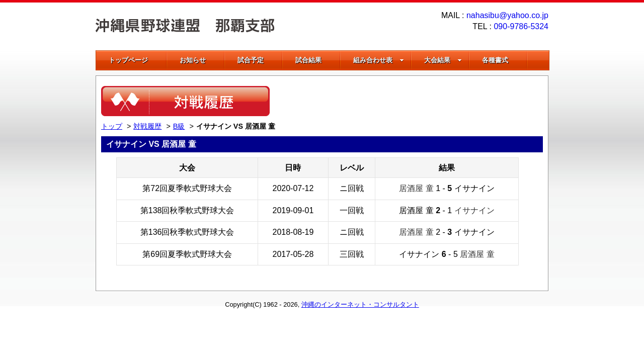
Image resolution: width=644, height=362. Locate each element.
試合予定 (251, 60)
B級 (179, 126)
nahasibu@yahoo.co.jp (507, 15)
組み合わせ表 (379, 60)
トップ (112, 126)
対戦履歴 (147, 126)
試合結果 (308, 60)
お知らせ (193, 60)
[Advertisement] (425, 101)
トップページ (128, 60)
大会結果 (443, 60)
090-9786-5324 (521, 26)
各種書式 (495, 60)
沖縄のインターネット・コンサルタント (360, 304)
